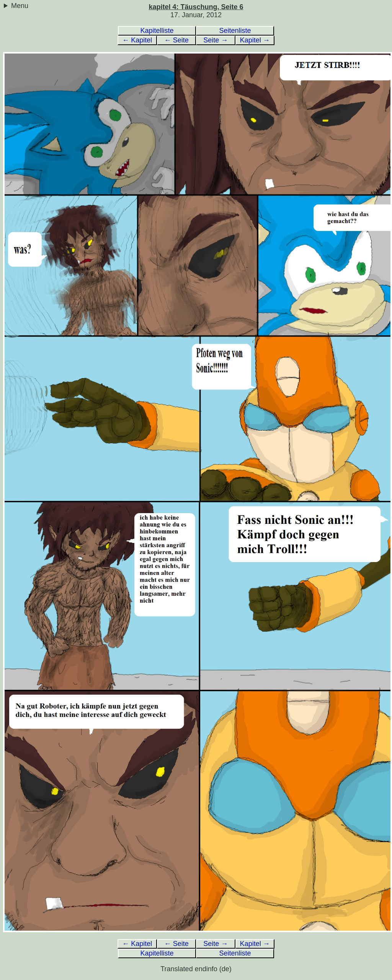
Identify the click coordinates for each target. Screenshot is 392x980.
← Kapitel (137, 40)
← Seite (176, 40)
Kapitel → (255, 40)
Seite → (216, 40)
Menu (20, 6)
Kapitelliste (157, 31)
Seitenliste (235, 31)
